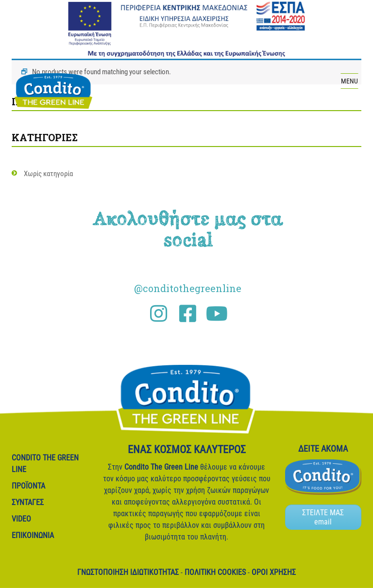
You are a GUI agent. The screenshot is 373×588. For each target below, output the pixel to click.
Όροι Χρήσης (274, 572)
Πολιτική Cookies (215, 572)
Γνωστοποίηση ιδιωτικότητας (128, 572)
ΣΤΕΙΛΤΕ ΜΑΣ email (323, 517)
